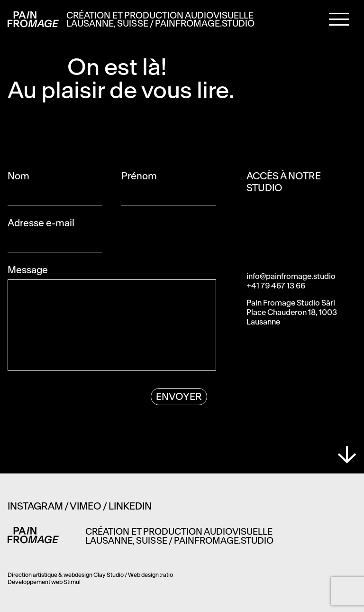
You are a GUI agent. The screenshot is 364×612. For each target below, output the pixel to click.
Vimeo (86, 506)
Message (55, 270)
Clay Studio (109, 575)
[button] (339, 19)
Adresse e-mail (55, 223)
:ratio (166, 575)
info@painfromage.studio (291, 276)
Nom (46, 176)
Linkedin (130, 506)
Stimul (72, 582)
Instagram (35, 506)
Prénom (167, 176)
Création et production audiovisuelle (160, 20)
